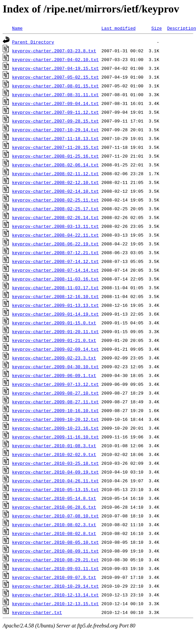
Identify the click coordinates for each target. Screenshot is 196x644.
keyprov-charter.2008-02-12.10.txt (55, 182)
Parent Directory (33, 42)
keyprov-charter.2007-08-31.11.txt (55, 95)
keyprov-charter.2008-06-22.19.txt (55, 244)
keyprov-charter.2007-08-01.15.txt (55, 86)
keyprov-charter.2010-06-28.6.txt (54, 507)
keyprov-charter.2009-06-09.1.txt (54, 375)
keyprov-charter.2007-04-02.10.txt (55, 59)
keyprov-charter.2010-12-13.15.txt (55, 603)
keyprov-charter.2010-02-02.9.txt (54, 454)
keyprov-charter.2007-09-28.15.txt (55, 121)
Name (17, 28)
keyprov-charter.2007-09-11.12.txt (55, 112)
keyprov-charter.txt (37, 612)
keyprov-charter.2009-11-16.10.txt (55, 437)
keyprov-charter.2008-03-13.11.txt (55, 226)
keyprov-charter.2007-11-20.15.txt (55, 147)
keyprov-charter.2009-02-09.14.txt (55, 349)
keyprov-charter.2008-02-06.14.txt (55, 165)
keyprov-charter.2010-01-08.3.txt (54, 446)
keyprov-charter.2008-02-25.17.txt (55, 209)
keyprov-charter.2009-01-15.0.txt (54, 323)
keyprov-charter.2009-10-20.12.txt (55, 419)
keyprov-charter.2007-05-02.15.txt (55, 77)
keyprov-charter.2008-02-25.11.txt (55, 200)
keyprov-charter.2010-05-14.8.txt (54, 498)
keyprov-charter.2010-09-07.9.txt (54, 577)
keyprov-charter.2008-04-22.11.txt (55, 235)
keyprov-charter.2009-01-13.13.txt (55, 305)
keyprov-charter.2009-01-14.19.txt (55, 314)
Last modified (118, 28)
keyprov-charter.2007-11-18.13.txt (55, 138)
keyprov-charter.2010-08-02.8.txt (54, 533)
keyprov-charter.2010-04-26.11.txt (55, 481)
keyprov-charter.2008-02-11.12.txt (55, 173)
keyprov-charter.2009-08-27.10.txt (55, 393)
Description (182, 28)
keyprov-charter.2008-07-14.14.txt (55, 270)
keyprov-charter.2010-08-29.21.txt (55, 560)
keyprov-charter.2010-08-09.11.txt (55, 551)
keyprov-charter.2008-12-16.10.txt (55, 296)
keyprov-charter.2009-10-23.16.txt (55, 428)
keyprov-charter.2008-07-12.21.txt (55, 252)
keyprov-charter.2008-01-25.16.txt (55, 156)
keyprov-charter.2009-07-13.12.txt (55, 384)
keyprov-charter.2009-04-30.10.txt (55, 367)
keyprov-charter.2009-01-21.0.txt (54, 340)
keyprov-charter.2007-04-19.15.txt (55, 68)
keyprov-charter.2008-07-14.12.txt (55, 261)
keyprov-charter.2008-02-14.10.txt (55, 191)
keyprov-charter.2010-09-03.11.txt (55, 568)
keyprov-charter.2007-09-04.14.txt (55, 103)
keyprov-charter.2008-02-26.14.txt (55, 217)
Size (156, 28)
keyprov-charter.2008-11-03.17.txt (55, 288)
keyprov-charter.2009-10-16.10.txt (55, 410)
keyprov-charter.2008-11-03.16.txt (55, 279)
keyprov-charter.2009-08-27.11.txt (55, 402)
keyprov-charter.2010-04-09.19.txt (55, 472)
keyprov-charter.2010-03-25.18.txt (55, 463)
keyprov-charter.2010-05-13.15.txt (55, 489)
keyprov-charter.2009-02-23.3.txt (54, 358)
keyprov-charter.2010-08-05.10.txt (55, 542)
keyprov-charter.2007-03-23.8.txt (54, 51)
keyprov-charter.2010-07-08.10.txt (55, 516)
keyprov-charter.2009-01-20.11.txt (55, 331)
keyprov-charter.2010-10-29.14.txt (55, 586)
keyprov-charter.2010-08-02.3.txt (54, 525)
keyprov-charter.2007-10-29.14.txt (55, 130)
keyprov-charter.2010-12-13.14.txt (55, 595)
